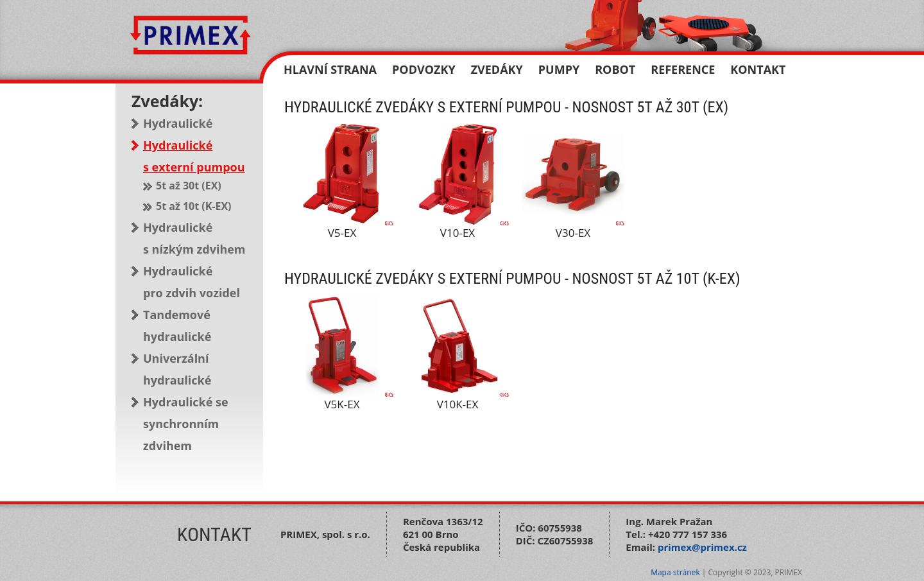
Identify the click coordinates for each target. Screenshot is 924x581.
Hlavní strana (330, 69)
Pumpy (559, 69)
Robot (615, 69)
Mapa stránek (675, 572)
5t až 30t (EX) (189, 186)
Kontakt (758, 69)
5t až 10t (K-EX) (194, 206)
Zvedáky (497, 69)
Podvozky (424, 69)
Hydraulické (178, 123)
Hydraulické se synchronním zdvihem (186, 424)
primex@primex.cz (702, 547)
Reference (683, 69)
